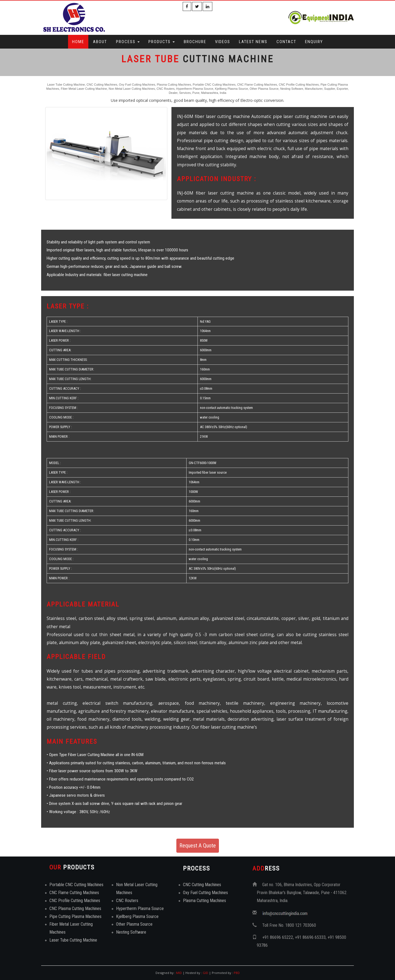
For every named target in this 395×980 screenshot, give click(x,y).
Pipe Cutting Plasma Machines (75, 916)
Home (78, 42)
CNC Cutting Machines (202, 885)
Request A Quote (198, 846)
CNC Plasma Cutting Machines (75, 909)
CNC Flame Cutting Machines (74, 893)
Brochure (195, 42)
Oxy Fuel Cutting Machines (205, 893)
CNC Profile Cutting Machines (75, 901)
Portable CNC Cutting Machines (76, 885)
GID (205, 973)
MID (179, 973)
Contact (286, 42)
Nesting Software (131, 932)
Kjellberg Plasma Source (137, 916)
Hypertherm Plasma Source (140, 909)
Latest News (253, 42)
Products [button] (162, 42)
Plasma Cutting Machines (204, 901)
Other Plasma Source (134, 924)
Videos (223, 42)
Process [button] (128, 42)
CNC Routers (127, 901)
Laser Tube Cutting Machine (73, 940)
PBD (237, 973)
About (100, 42)
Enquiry (314, 42)
